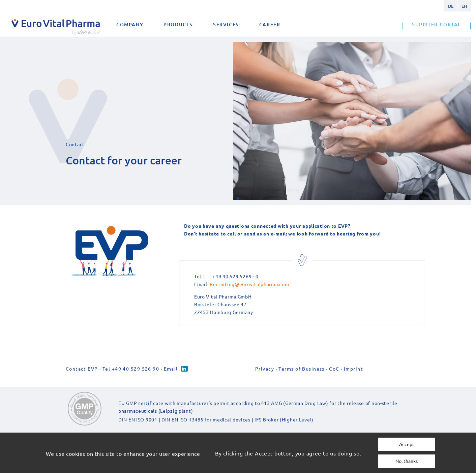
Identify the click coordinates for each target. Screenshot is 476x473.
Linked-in (184, 369)
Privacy (265, 369)
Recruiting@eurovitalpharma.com (249, 284)
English (464, 6)
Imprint (353, 369)
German (451, 6)
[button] (238, 198)
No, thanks (407, 461)
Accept (407, 444)
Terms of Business (301, 369)
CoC (334, 369)
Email (171, 369)
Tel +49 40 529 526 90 (131, 369)
